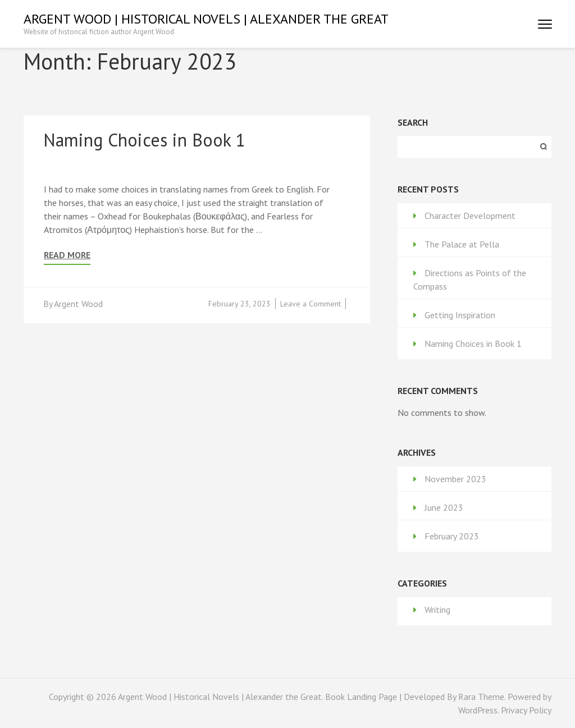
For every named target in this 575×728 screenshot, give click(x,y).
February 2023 (452, 536)
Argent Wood (78, 304)
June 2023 (444, 507)
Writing (437, 610)
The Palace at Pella (462, 244)
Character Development (470, 216)
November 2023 (455, 479)
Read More (67, 255)
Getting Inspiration (460, 315)
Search (413, 122)
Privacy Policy (526, 710)
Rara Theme (481, 697)
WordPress (478, 710)
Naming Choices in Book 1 (144, 140)
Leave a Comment (311, 304)
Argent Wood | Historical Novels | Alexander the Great (206, 19)
